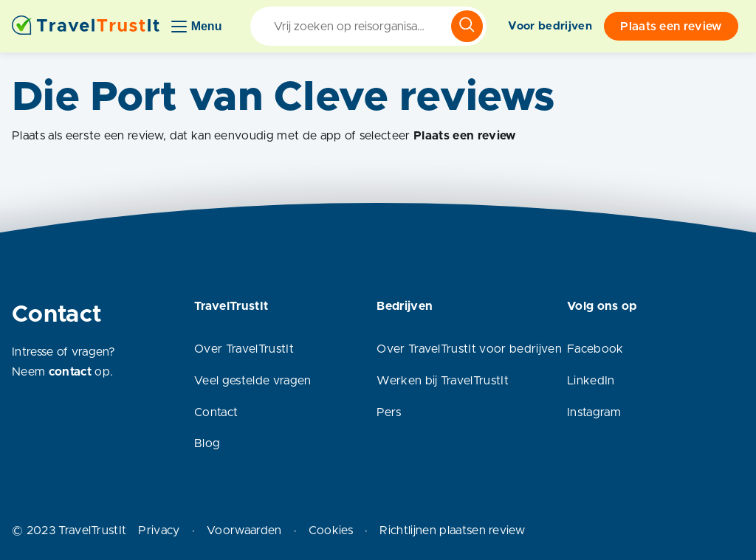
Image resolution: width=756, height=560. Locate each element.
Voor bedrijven (550, 26)
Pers (389, 412)
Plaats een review (671, 27)
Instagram (594, 412)
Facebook (595, 349)
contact (70, 372)
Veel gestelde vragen (252, 381)
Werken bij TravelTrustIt (443, 381)
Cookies (331, 530)
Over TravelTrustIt (244, 349)
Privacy (159, 530)
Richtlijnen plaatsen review (452, 530)
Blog (207, 443)
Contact (216, 412)
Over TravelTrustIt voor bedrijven (469, 349)
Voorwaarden (244, 530)
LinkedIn (591, 381)
